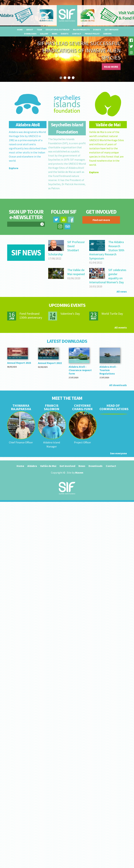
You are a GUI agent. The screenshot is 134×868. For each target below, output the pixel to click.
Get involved (112, 30)
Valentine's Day (70, 314)
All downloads (118, 385)
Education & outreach (58, 30)
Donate (97, 30)
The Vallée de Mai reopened (76, 272)
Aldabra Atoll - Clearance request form (80, 370)
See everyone (118, 453)
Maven (79, 473)
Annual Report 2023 (19, 363)
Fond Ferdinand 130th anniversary (31, 316)
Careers (107, 34)
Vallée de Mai (48, 466)
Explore (14, 168)
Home (20, 30)
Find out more (101, 220)
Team (39, 30)
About (30, 30)
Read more (111, 67)
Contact (77, 34)
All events (121, 327)
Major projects (81, 30)
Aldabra (32, 466)
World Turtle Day (112, 314)
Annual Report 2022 (50, 363)
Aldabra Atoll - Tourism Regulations (108, 370)
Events (65, 34)
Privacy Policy (92, 34)
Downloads (30, 34)
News (55, 34)
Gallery (44, 34)
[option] (67, 41)
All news (122, 291)
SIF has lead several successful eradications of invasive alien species (79, 50)
